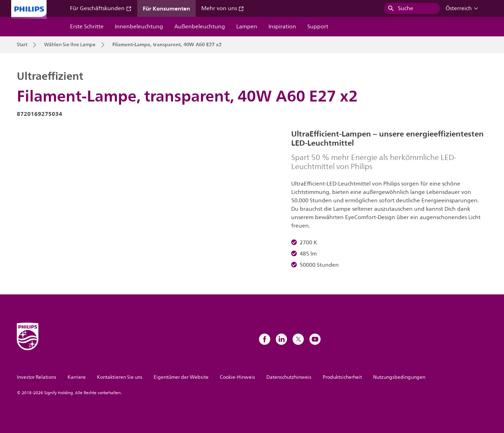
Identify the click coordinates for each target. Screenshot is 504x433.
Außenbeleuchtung (200, 27)
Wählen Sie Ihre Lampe (70, 45)
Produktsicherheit (342, 377)
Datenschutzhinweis (289, 377)
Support (318, 27)
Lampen (247, 27)
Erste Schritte (87, 27)
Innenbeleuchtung (139, 27)
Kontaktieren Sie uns (120, 377)
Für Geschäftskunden (101, 8)
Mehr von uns (223, 8)
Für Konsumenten (166, 8)
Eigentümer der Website (181, 377)
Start (22, 45)
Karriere (77, 377)
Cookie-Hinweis (237, 377)
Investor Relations (37, 377)
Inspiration (282, 27)
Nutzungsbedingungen (399, 377)
